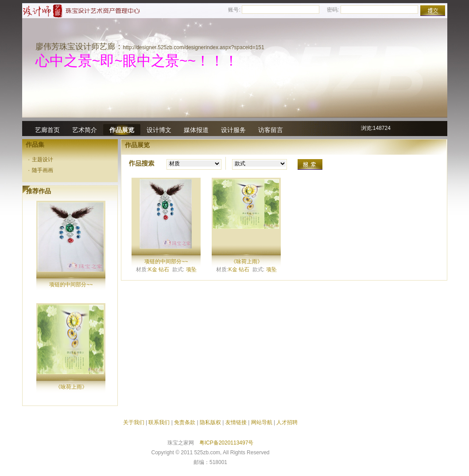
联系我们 (159, 422)
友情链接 (236, 422)
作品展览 (122, 130)
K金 (153, 269)
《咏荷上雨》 (71, 387)
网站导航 (262, 422)
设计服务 (233, 130)
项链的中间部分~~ (71, 285)
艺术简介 (85, 130)
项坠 (191, 269)
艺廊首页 (47, 130)
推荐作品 (39, 191)
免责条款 (185, 422)
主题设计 (41, 160)
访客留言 (271, 130)
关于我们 (134, 422)
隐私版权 (210, 422)
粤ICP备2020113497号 (227, 443)
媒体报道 (196, 130)
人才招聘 (287, 422)
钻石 (164, 269)
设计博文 (159, 130)
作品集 (35, 144)
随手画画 (41, 170)
